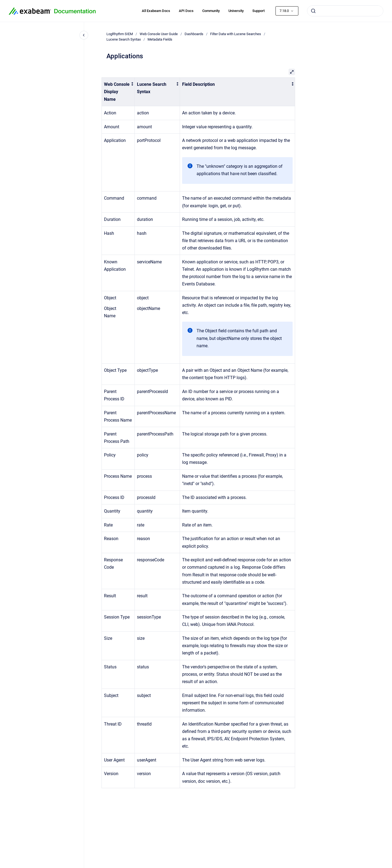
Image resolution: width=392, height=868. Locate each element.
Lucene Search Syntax (124, 39)
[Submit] (313, 11)
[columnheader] (118, 92)
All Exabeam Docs (156, 11)
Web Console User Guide (159, 34)
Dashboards (194, 34)
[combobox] (345, 11)
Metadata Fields (160, 39)
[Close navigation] (84, 35)
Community (211, 11)
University (236, 11)
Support (258, 11)
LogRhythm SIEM (120, 34)
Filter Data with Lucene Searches (236, 34)
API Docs (186, 11)
